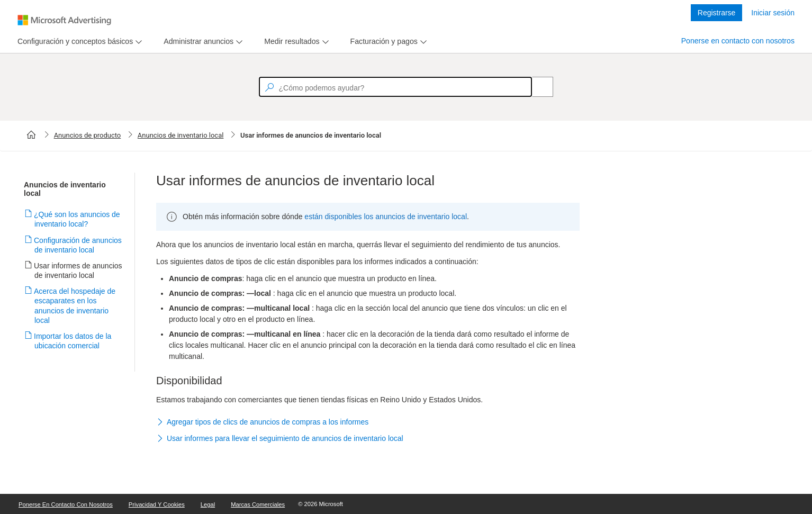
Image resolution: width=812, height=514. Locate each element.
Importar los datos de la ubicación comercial (73, 341)
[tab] (73, 42)
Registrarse (717, 13)
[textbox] (395, 87)
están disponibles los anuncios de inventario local (386, 217)
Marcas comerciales (258, 504)
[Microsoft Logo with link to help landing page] (64, 20)
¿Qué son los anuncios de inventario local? (77, 219)
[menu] (78, 42)
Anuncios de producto (88, 135)
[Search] (537, 87)
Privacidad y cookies (157, 504)
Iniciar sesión (773, 13)
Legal (208, 504)
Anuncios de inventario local (181, 135)
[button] (368, 422)
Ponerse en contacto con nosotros (738, 41)
